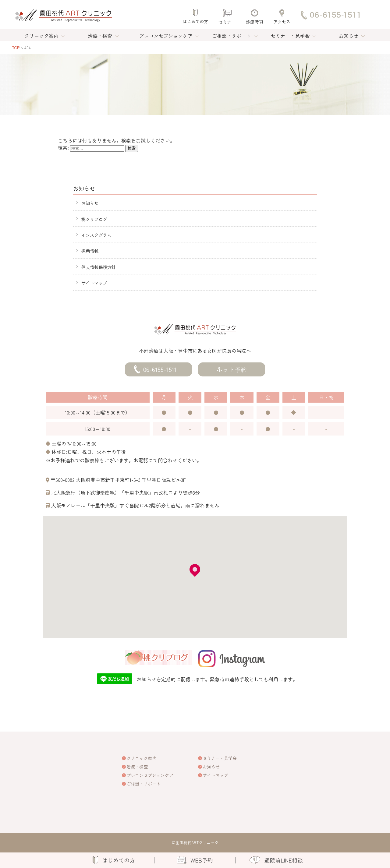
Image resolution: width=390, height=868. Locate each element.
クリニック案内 (41, 36)
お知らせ (349, 36)
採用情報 (90, 251)
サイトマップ (94, 283)
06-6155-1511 (160, 369)
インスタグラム (96, 235)
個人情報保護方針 (98, 267)
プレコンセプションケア (166, 36)
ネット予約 (232, 369)
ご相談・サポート (232, 36)
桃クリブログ (94, 219)
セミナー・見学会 (290, 36)
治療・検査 (100, 36)
